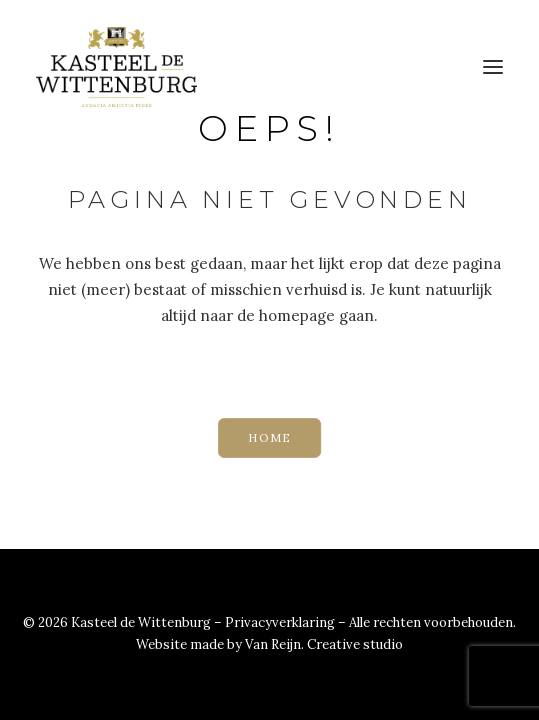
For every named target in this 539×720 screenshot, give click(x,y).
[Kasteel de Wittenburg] (116, 67)
